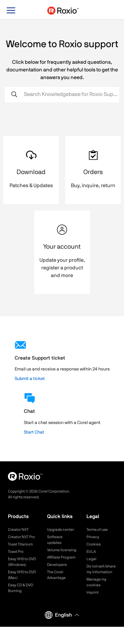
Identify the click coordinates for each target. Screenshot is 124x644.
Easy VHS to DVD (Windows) (22, 562)
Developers (57, 565)
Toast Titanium (20, 544)
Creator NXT (18, 530)
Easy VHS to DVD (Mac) (22, 575)
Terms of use (97, 530)
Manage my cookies (96, 582)
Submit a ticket (30, 379)
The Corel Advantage (56, 575)
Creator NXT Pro (21, 537)
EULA (91, 552)
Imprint (93, 592)
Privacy (93, 537)
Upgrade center (61, 530)
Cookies (94, 544)
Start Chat (34, 432)
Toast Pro (16, 552)
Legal (91, 559)
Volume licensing (62, 550)
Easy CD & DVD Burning (21, 588)
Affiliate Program (61, 557)
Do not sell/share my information (101, 569)
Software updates (55, 540)
